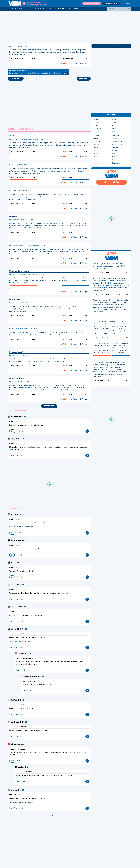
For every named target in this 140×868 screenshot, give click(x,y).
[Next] (52, 815)
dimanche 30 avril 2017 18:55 (18, 422)
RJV (12, 515)
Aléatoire (19, 9)
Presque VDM (73, 9)
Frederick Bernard (31, 677)
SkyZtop (14, 700)
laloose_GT (15, 629)
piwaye (14, 585)
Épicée (27, 9)
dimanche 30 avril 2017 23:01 (25, 772)
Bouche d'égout (16, 352)
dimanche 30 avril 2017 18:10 (18, 568)
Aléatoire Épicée (38, 9)
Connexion (128, 4)
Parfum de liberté (17, 379)
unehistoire (15, 722)
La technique (15, 300)
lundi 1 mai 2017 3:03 (29, 681)
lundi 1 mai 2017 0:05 (15, 795)
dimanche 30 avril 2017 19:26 (18, 634)
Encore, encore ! (49, 406)
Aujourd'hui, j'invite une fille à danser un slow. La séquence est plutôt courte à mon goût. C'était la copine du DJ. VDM (110, 266)
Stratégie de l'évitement (20, 271)
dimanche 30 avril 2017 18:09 (18, 546)
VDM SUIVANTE (84, 79)
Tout (11, 9)
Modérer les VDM (111, 3)
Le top (49, 9)
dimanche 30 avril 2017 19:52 (18, 444)
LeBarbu (14, 790)
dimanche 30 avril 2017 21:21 (18, 749)
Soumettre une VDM (92, 3)
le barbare (15, 417)
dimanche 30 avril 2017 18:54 (18, 590)
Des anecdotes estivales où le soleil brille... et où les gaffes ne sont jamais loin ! (38, 72)
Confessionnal (59, 9)
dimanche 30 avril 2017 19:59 (18, 705)
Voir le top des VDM (112, 182)
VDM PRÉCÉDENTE (16, 79)
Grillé (12, 136)
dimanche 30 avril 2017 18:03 (18, 520)
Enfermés (13, 217)
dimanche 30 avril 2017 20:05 (18, 727)
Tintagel (14, 439)
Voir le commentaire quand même (21, 527)
